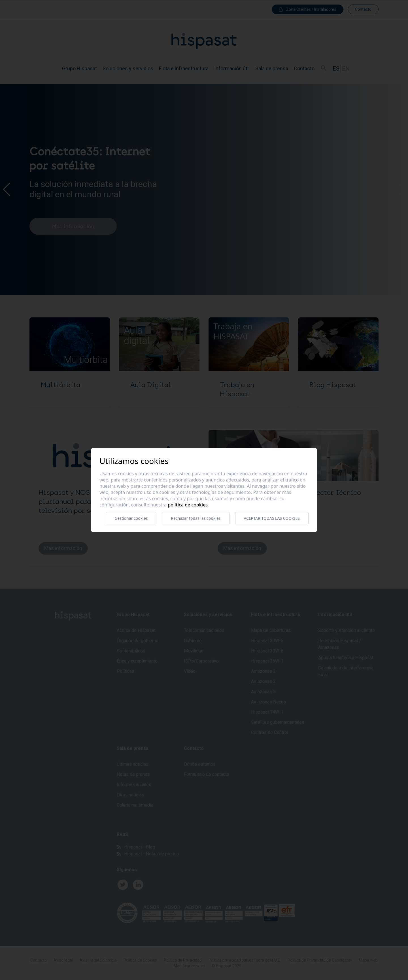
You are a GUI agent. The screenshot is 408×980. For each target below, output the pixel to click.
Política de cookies (188, 505)
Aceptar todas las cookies (272, 518)
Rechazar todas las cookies (196, 518)
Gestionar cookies (131, 518)
